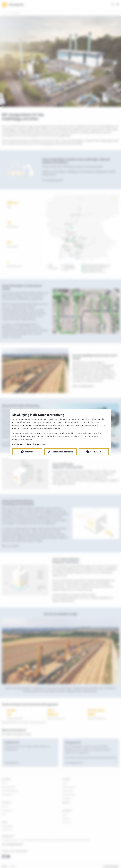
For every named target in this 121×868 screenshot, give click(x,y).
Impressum (40, 444)
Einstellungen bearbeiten (62, 452)
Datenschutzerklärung (22, 444)
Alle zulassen (96, 452)
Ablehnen (29, 452)
